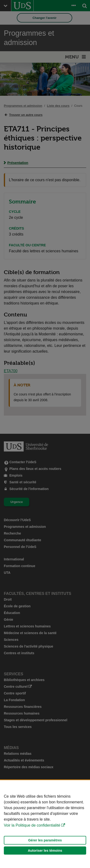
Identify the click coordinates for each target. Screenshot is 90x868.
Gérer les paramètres (45, 840)
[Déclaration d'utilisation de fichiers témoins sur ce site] (45, 824)
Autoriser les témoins (45, 851)
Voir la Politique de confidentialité (32, 825)
